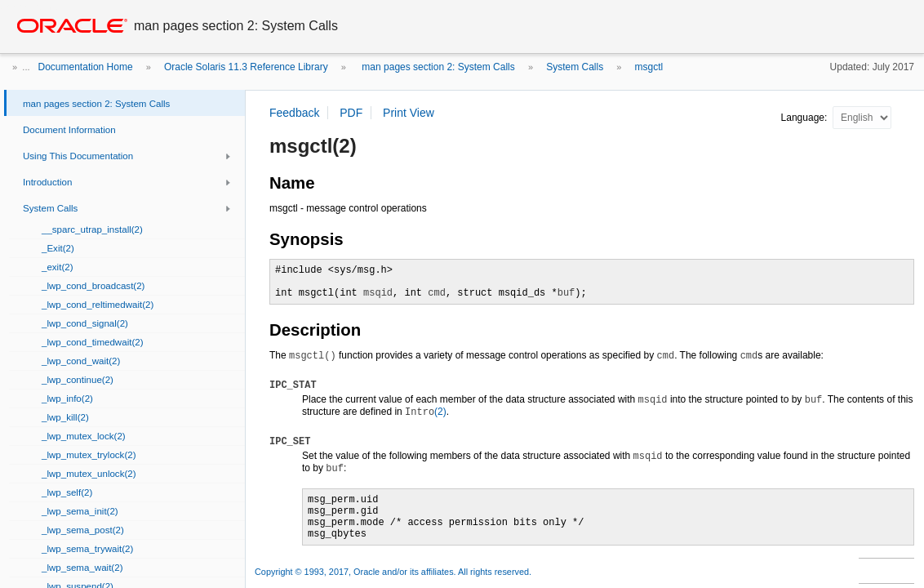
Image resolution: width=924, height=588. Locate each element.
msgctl (649, 67)
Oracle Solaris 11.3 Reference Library (246, 67)
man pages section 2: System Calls (437, 67)
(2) (426, 412)
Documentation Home (86, 67)
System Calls (575, 67)
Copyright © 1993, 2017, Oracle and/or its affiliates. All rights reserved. (393, 572)
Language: (806, 118)
